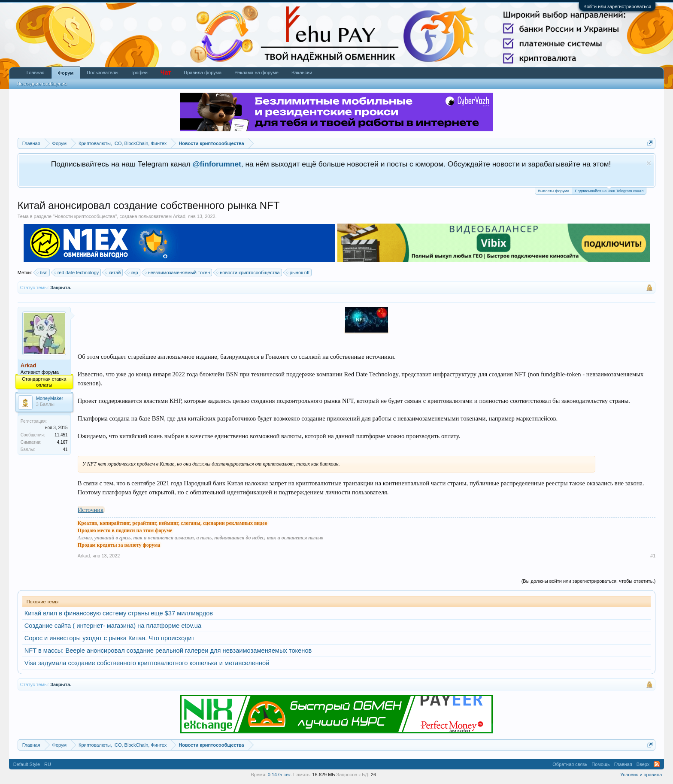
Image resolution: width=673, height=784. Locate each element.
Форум (66, 73)
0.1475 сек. (280, 775)
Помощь (601, 764)
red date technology (77, 272)
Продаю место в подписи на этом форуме (125, 530)
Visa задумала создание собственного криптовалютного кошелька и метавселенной (147, 663)
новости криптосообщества (248, 272)
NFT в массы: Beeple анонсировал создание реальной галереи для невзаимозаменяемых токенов (168, 651)
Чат (166, 73)
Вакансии (302, 73)
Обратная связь (570, 764)
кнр (133, 272)
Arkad (179, 216)
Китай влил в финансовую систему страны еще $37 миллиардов (119, 613)
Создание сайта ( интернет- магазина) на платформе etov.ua (113, 626)
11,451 (61, 435)
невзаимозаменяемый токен (178, 272)
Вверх (643, 764)
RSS (657, 764)
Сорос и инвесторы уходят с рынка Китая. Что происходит (110, 638)
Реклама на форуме (256, 73)
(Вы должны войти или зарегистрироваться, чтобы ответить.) (589, 581)
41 (65, 450)
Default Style (27, 764)
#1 (653, 556)
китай (113, 272)
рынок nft (298, 272)
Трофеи (139, 73)
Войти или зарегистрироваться (617, 6)
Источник (91, 510)
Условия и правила (641, 775)
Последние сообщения (42, 84)
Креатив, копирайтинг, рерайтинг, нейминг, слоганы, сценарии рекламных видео (173, 523)
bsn (42, 272)
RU (48, 764)
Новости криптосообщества (85, 216)
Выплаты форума (553, 191)
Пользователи (102, 73)
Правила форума (203, 73)
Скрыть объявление (649, 163)
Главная (36, 73)
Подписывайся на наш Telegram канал (609, 190)
